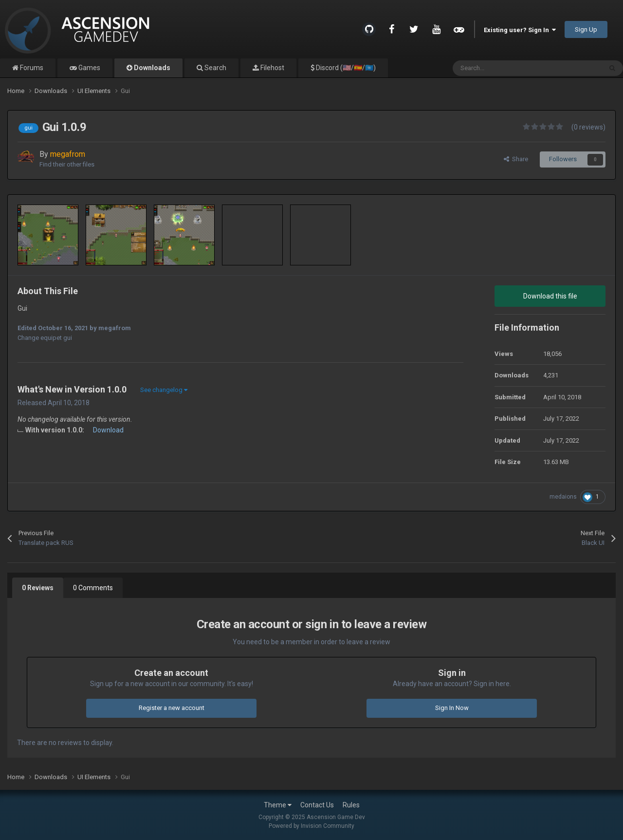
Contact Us (317, 805)
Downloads (151, 68)
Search (215, 68)
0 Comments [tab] (93, 588)
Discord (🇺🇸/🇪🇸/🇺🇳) (345, 68)
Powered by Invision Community (311, 826)
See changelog (164, 390)
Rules (351, 805)
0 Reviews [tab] (38, 588)
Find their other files (67, 164)
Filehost (272, 68)
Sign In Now (452, 708)
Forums (31, 68)
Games (89, 68)
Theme (278, 805)
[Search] (506, 68)
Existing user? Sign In (520, 30)
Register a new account (172, 708)
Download (108, 430)
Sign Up (586, 29)
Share (516, 159)
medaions (563, 497)
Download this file (550, 296)
